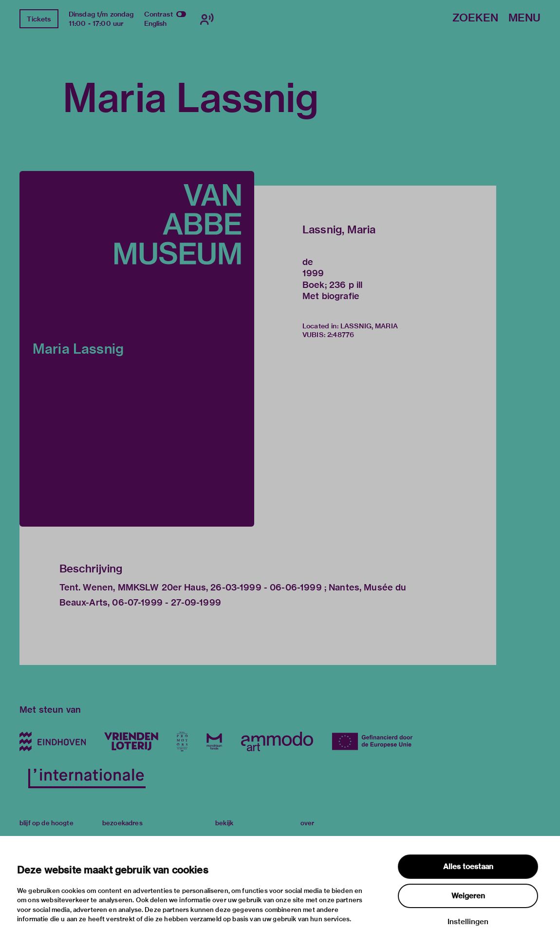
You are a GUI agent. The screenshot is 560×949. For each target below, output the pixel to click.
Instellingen (468, 922)
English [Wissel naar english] (156, 23)
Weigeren (468, 896)
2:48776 (341, 335)
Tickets (39, 19)
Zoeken (475, 18)
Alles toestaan (468, 867)
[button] (137, 349)
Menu (524, 18)
